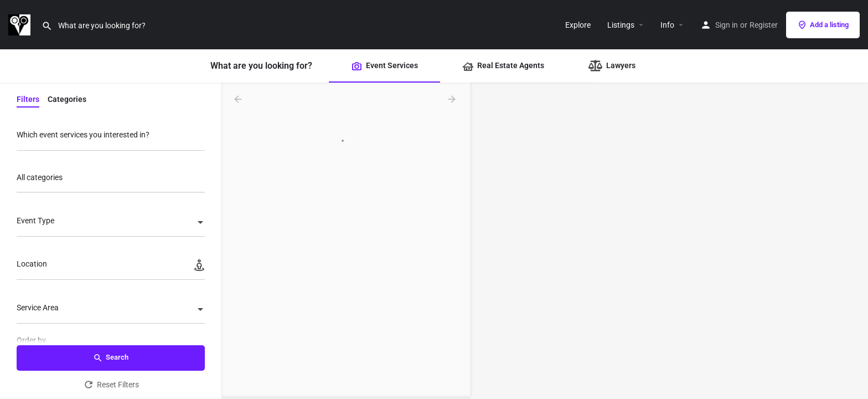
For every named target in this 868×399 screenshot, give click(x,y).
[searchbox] (109, 178)
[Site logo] (21, 24)
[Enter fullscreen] (854, 134)
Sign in (727, 25)
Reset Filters (111, 385)
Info (667, 25)
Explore (578, 25)
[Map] (669, 241)
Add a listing (823, 25)
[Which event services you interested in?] (111, 138)
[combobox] (111, 180)
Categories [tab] (67, 99)
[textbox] (111, 223)
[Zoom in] (854, 97)
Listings (621, 25)
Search (111, 358)
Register (764, 25)
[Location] (111, 267)
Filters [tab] (28, 99)
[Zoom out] (854, 113)
